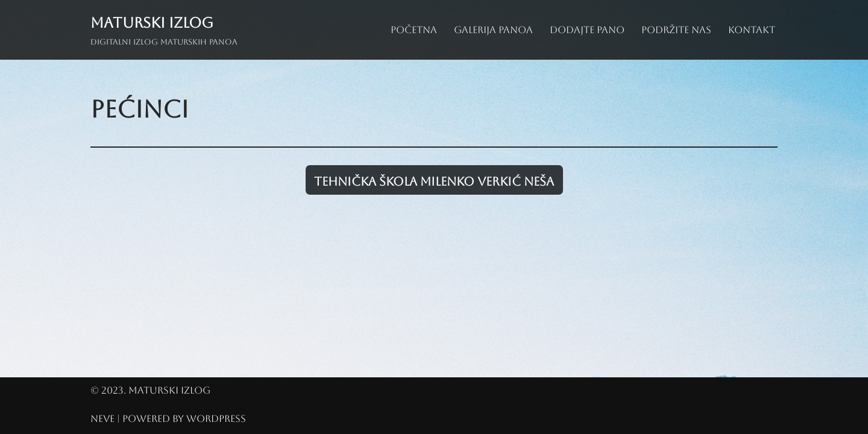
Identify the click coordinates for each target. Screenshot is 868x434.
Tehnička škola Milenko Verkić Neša (434, 181)
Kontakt (752, 30)
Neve (102, 419)
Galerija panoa (493, 30)
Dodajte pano (587, 30)
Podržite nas (676, 30)
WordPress (216, 419)
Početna (414, 30)
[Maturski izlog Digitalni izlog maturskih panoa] (164, 30)
